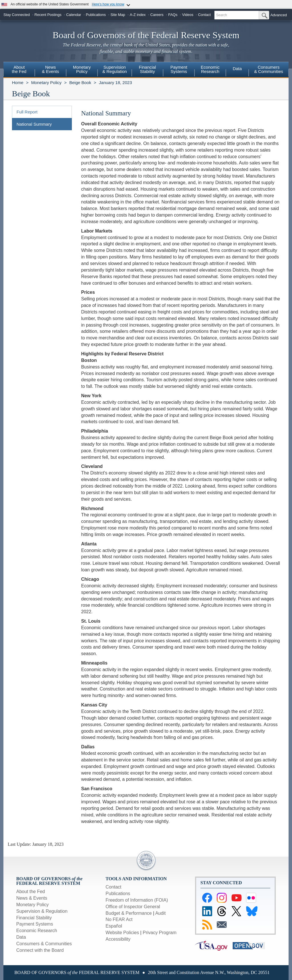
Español (114, 926)
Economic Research (37, 931)
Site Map (118, 15)
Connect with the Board (40, 950)
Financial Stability (34, 918)
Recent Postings (48, 15)
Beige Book (80, 82)
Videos (188, 15)
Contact (204, 15)
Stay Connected (17, 15)
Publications (96, 15)
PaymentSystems (179, 69)
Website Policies (122, 933)
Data (237, 69)
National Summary (34, 124)
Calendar (74, 15)
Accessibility (118, 939)
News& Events (50, 69)
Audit (160, 913)
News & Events (32, 898)
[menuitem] (19, 70)
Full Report (27, 112)
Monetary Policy (46, 82)
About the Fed (31, 892)
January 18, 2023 (115, 82)
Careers (157, 15)
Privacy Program (159, 933)
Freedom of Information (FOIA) (137, 900)
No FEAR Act (119, 919)
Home (18, 82)
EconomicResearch (210, 69)
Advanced (279, 15)
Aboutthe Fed (19, 69)
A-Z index (138, 15)
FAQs (173, 15)
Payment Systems (35, 924)
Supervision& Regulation (115, 69)
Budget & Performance (129, 913)
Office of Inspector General (133, 907)
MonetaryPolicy (82, 69)
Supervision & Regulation (42, 911)
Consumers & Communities (269, 69)
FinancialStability (147, 69)
